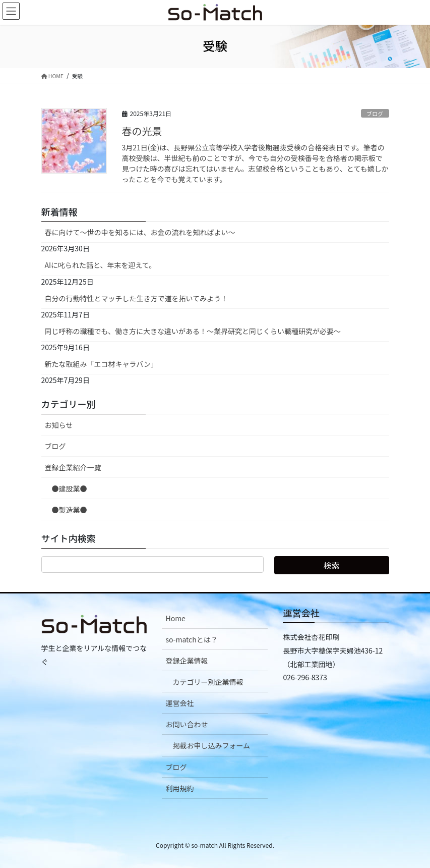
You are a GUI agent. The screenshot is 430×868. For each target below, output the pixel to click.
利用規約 (179, 788)
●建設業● (70, 489)
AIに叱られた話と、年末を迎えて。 (101, 265)
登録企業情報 (187, 661)
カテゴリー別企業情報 (208, 682)
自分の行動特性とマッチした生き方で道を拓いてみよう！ (137, 298)
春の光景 (142, 131)
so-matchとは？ (191, 639)
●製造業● (70, 510)
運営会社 (179, 703)
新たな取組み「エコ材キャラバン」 (102, 364)
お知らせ (59, 425)
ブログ (375, 114)
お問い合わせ (187, 724)
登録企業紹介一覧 (73, 467)
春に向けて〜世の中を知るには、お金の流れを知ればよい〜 (140, 232)
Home (175, 618)
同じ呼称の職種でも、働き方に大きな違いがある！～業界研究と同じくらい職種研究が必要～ (193, 331)
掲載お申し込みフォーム (211, 745)
